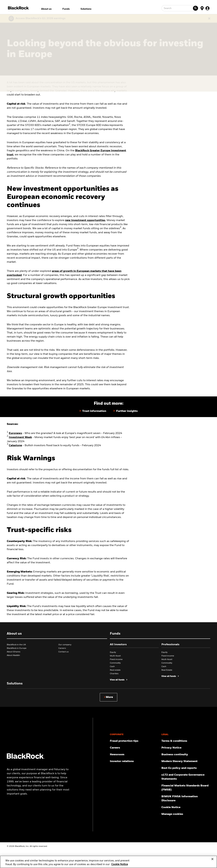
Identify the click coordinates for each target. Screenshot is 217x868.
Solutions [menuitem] (86, 9)
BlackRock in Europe (17, 648)
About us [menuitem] (46, 9)
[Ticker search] (195, 8)
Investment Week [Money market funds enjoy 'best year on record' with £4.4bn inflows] (20, 437)
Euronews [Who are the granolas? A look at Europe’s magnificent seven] (15, 433)
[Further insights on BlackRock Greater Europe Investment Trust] (126, 411)
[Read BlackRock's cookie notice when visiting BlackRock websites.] (186, 807)
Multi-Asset (115, 656)
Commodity (115, 663)
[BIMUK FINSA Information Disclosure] (186, 799)
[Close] (212, 861)
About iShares (14, 652)
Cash (112, 667)
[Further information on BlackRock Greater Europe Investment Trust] (93, 411)
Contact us (63, 652)
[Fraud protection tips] (134, 741)
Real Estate (167, 670)
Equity (113, 652)
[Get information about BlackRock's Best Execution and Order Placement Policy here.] (186, 768)
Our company (65, 645)
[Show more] (109, 697)
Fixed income (116, 659)
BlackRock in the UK (16, 645)
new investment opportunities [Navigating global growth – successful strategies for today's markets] (85, 220)
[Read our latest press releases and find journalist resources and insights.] (134, 755)
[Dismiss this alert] (209, 18)
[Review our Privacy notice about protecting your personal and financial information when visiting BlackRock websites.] (186, 748)
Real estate (115, 670)
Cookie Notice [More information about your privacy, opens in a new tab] (120, 866)
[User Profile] (208, 8)
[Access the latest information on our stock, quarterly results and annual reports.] (134, 761)
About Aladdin (13, 655)
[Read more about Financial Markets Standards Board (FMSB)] (186, 788)
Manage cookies (172, 814)
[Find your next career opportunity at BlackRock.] (134, 748)
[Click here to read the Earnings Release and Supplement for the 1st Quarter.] (40, 18)
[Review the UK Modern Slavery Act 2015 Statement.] (186, 761)
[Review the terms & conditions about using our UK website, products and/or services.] (186, 741)
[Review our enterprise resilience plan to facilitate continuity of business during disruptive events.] (186, 755)
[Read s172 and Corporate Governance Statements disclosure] (186, 777)
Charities (114, 674)
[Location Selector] (202, 8)
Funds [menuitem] (66, 9)
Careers (62, 648)
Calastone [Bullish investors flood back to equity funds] (15, 446)
